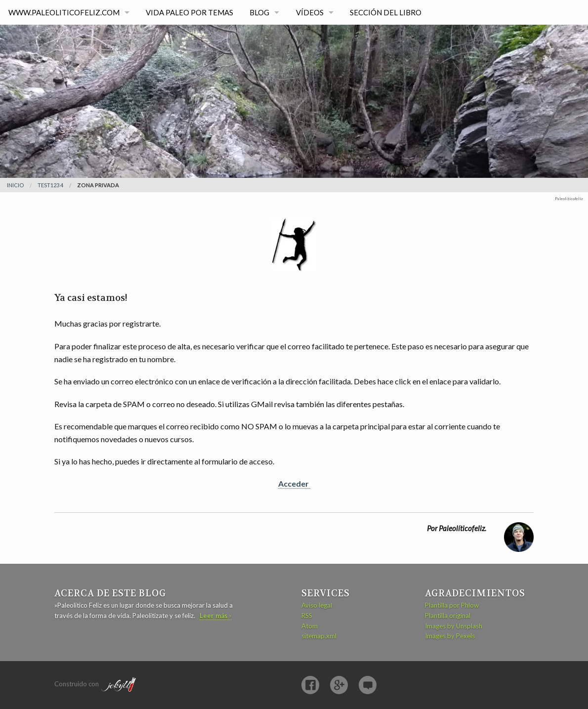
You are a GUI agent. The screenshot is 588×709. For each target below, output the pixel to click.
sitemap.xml (319, 636)
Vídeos (310, 12)
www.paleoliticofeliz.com (64, 12)
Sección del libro (386, 12)
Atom (310, 626)
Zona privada (98, 185)
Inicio (15, 185)
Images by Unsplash (454, 626)
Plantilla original (448, 616)
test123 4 (50, 185)
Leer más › (215, 616)
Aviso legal (317, 605)
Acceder (294, 483)
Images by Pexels (450, 636)
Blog (259, 12)
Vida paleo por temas (189, 12)
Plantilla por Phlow (452, 605)
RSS (307, 616)
